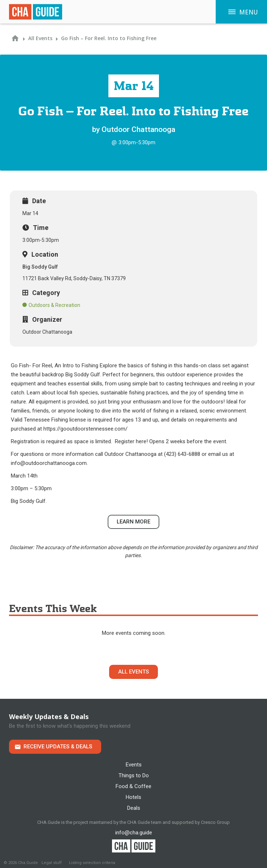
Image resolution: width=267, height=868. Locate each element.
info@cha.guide (134, 833)
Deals (134, 808)
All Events (133, 672)
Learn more (133, 522)
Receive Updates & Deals (58, 747)
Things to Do (134, 775)
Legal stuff (52, 863)
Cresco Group (215, 822)
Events (134, 765)
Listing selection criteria (92, 863)
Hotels (133, 797)
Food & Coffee (133, 786)
